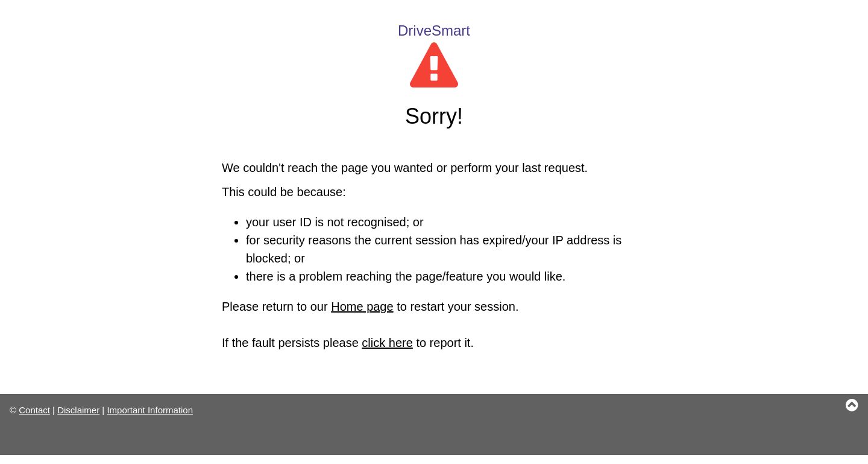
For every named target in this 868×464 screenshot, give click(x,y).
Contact (34, 410)
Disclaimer (78, 410)
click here (387, 343)
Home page (362, 307)
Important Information (150, 410)
